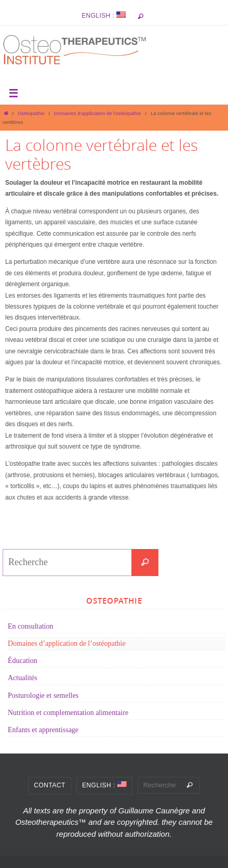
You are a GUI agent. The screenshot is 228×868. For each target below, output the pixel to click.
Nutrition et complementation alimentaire (68, 713)
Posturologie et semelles (43, 695)
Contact (50, 785)
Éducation (23, 661)
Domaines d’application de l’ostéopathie (97, 113)
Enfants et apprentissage (43, 730)
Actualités (23, 678)
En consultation (31, 626)
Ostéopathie (31, 113)
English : (104, 15)
